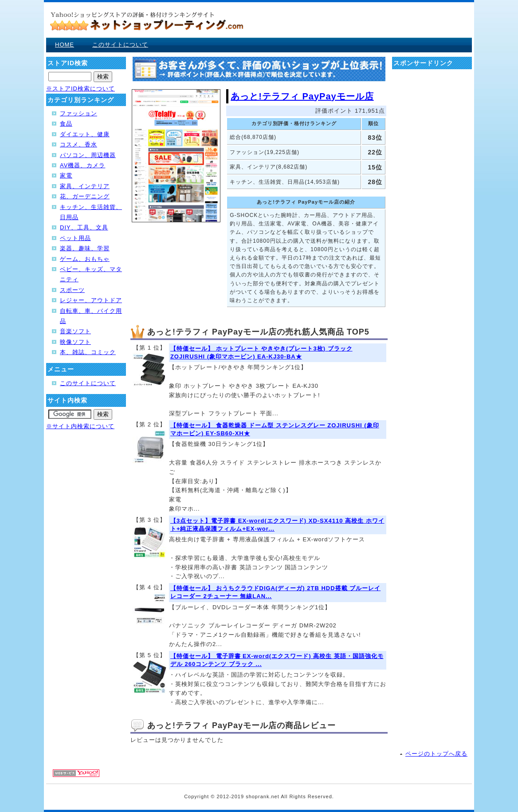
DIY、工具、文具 (84, 227)
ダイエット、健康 (85, 134)
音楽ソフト (75, 331)
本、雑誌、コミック (88, 352)
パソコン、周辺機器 (88, 155)
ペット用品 (75, 238)
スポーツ (72, 290)
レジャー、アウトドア (91, 300)
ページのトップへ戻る (436, 754)
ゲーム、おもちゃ (85, 259)
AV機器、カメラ (82, 165)
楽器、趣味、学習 (85, 248)
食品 (66, 124)
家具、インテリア (85, 186)
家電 (66, 175)
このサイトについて (120, 45)
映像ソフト (75, 342)
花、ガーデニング (85, 196)
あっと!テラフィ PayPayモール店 (302, 96)
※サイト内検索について (80, 426)
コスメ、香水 (78, 144)
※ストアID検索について (80, 89)
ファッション (78, 113)
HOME (65, 45)
